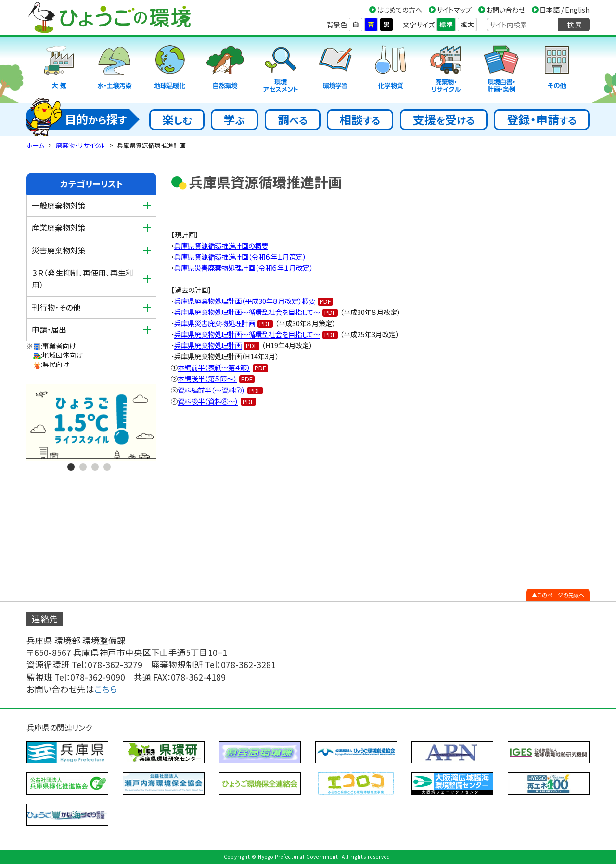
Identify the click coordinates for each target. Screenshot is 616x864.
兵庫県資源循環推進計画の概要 (221, 245)
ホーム (35, 145)
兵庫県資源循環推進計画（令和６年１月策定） (240, 256)
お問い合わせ (506, 10)
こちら (106, 689)
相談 (360, 119)
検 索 (574, 25)
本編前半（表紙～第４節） (214, 367)
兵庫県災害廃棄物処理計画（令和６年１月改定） (244, 268)
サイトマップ (454, 10)
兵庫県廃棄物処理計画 (208, 345)
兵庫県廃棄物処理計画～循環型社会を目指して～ (247, 312)
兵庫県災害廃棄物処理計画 (215, 323)
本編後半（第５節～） (207, 378)
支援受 (444, 119)
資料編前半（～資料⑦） (211, 390)
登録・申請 (542, 119)
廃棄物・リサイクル (81, 145)
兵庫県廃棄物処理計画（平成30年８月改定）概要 (245, 301)
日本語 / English (565, 10)
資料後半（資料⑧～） (208, 401)
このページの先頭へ (561, 595)
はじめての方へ (399, 10)
